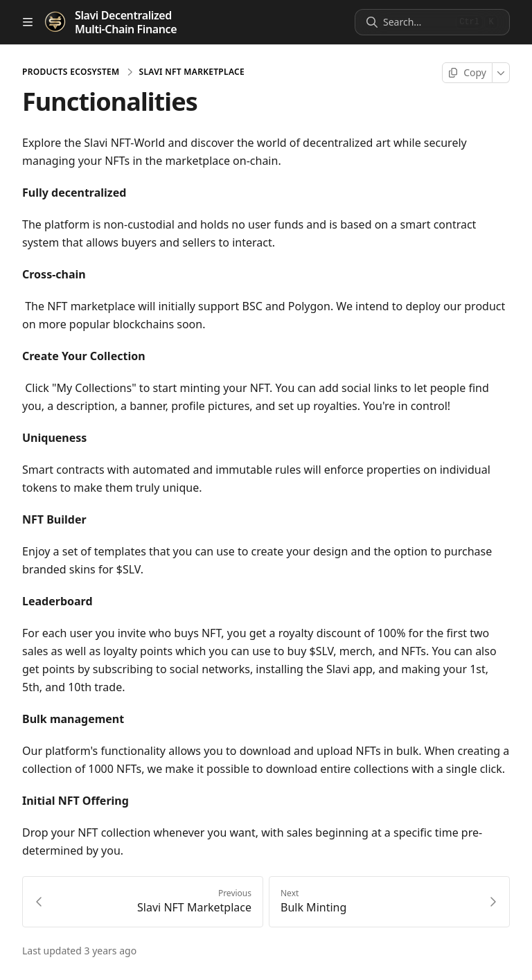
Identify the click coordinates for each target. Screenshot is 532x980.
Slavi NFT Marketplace (192, 72)
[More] (501, 73)
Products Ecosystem (71, 72)
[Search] (417, 22)
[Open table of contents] (28, 22)
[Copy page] (467, 73)
